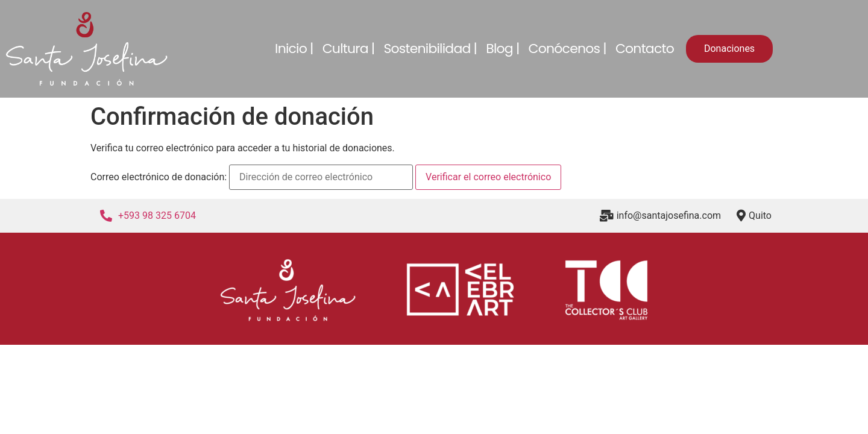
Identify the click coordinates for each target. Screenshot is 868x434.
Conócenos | (568, 49)
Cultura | (349, 49)
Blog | (502, 49)
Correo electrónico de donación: (159, 177)
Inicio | (294, 49)
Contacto (645, 49)
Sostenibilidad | (430, 49)
